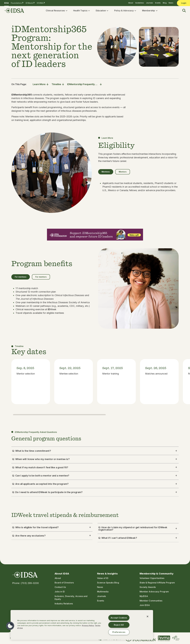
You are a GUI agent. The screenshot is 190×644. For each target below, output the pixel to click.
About (131, 3)
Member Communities (151, 601)
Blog (165, 3)
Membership (150, 11)
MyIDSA (144, 596)
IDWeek (29, 3)
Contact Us (60, 587)
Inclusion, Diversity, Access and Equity (71, 598)
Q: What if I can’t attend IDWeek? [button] (138, 539)
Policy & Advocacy (125, 11)
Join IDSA (145, 605)
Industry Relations (64, 604)
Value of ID (103, 578)
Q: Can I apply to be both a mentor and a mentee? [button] (95, 477)
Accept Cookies (119, 618)
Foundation (16, 3)
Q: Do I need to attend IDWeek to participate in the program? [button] (95, 493)
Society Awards (148, 587)
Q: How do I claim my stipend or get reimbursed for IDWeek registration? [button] (138, 530)
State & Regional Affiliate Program (157, 583)
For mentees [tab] (21, 278)
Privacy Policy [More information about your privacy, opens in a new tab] (88, 625)
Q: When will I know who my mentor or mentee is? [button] (95, 460)
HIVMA (40, 3)
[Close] (148, 616)
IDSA (6, 3)
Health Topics (81, 11)
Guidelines (140, 3)
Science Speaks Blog (108, 583)
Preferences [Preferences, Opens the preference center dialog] (119, 632)
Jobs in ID (60, 592)
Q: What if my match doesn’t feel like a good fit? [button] (95, 469)
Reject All (119, 625)
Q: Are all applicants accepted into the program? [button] (95, 485)
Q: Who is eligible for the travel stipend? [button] (52, 529)
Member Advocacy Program (154, 592)
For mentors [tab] (41, 278)
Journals (150, 3)
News (171, 3)
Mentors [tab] (123, 173)
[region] (82, 625)
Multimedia (103, 592)
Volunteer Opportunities (152, 578)
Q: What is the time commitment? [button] (95, 452)
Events (158, 3)
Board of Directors (64, 583)
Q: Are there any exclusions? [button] (52, 537)
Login (184, 3)
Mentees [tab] (106, 173)
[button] (182, 11)
